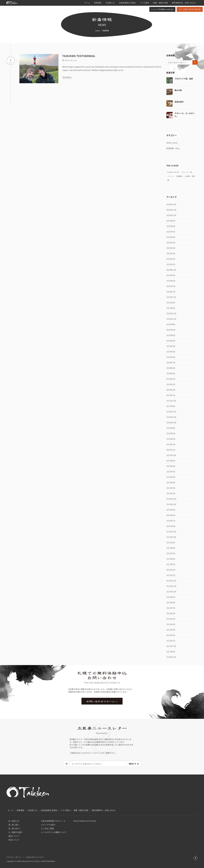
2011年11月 (171, 646)
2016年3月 (171, 444)
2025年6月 (171, 237)
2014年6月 (171, 526)
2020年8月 (171, 324)
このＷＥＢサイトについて (35, 857)
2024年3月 (171, 286)
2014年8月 (171, 515)
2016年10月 (171, 423)
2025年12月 (171, 204)
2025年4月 (171, 248)
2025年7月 (171, 232)
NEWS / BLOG (172, 143)
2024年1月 (171, 292)
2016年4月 (171, 439)
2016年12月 (171, 412)
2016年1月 (171, 450)
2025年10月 (171, 215)
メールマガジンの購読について (54, 832)
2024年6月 (171, 281)
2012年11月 (171, 586)
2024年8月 (171, 275)
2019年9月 (171, 330)
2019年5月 (171, 346)
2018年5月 (171, 373)
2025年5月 (171, 243)
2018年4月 (171, 379)
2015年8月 (171, 466)
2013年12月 (171, 532)
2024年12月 (171, 270)
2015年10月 (171, 455)
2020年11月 (171, 319)
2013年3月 (171, 570)
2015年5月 (171, 477)
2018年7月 (171, 363)
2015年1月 (171, 493)
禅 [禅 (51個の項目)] (168, 180)
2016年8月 (171, 428)
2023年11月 (171, 297)
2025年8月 (171, 226)
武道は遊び (179, 102)
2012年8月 (171, 602)
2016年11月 (171, 417)
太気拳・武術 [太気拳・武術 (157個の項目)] (190, 176)
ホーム (10, 810)
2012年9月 (171, 597)
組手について (14, 836)
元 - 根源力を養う (16, 832)
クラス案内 (65, 810)
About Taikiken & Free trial (85, 821)
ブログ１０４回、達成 (184, 79)
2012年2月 (171, 635)
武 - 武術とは (14, 821)
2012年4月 (171, 624)
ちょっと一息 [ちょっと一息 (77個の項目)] (187, 172)
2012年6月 (171, 613)
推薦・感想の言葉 (81, 810)
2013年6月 (171, 559)
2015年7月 (171, 472)
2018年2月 (171, 390)
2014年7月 (171, 521)
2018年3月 (171, 384)
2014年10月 (171, 504)
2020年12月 (171, 313)
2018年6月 (171, 368)
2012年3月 (171, 630)
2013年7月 (171, 553)
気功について (14, 840)
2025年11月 (171, 210)
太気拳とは (32, 810)
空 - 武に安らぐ (15, 828)
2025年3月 (171, 253)
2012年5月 (171, 619)
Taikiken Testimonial (79, 56)
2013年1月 (171, 575)
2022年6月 (171, 308)
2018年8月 (171, 357)
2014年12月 (171, 499)
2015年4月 (171, 482)
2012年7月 (171, 608)
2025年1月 (171, 264)
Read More (67, 77)
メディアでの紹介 (48, 825)
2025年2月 (171, 259)
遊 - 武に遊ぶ (14, 825)
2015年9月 (171, 461)
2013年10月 (171, 537)
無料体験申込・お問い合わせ (104, 810)
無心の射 (178, 90)
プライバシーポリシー (14, 857)
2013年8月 (171, 548)
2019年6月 (171, 341)
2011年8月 (171, 652)
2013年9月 (171, 542)
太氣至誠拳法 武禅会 (49, 810)
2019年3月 (171, 352)
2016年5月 (171, 433)
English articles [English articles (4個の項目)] (173, 172)
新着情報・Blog (173, 148)
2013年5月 (171, 564)
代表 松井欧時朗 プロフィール (53, 821)
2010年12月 (171, 657)
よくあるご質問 (47, 828)
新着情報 (20, 810)
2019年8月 (171, 335)
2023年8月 (171, 303)
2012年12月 (171, 581)
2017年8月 (171, 406)
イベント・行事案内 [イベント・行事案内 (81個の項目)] (175, 176)
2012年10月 (171, 592)
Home (98, 31)
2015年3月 (171, 488)
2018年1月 (171, 395)
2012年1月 (171, 641)
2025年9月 (171, 221)
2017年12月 (171, 401)
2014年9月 (171, 510)
